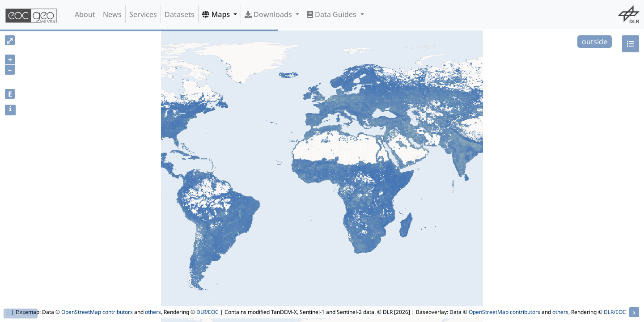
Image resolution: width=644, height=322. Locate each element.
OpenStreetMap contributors (97, 312)
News (112, 14)
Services (143, 14)
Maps (217, 14)
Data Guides (333, 14)
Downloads (269, 14)
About (85, 14)
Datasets (180, 14)
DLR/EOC (208, 312)
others (153, 312)
